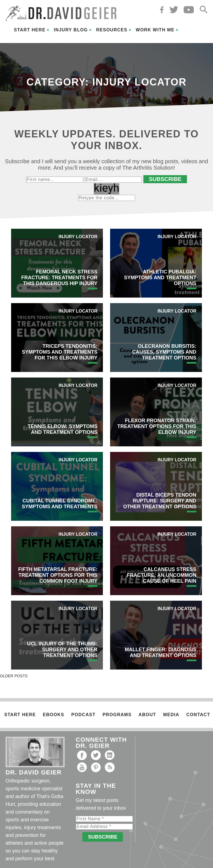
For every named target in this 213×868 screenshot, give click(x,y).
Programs (117, 715)
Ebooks (54, 715)
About (147, 715)
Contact (198, 715)
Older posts (14, 676)
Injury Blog (71, 30)
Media (171, 715)
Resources (112, 30)
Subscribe (165, 179)
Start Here (30, 30)
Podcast (83, 715)
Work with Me (155, 30)
